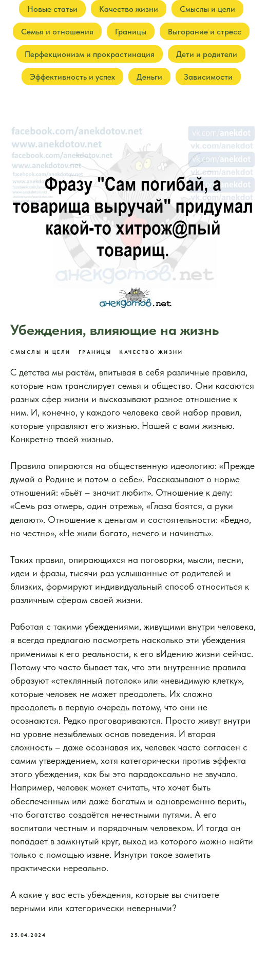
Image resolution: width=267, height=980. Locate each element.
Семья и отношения (57, 32)
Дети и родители (207, 54)
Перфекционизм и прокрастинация (90, 54)
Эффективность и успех (72, 77)
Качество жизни (129, 9)
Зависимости (208, 77)
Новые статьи (52, 9)
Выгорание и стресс (205, 32)
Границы (131, 32)
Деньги (149, 77)
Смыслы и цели (207, 9)
